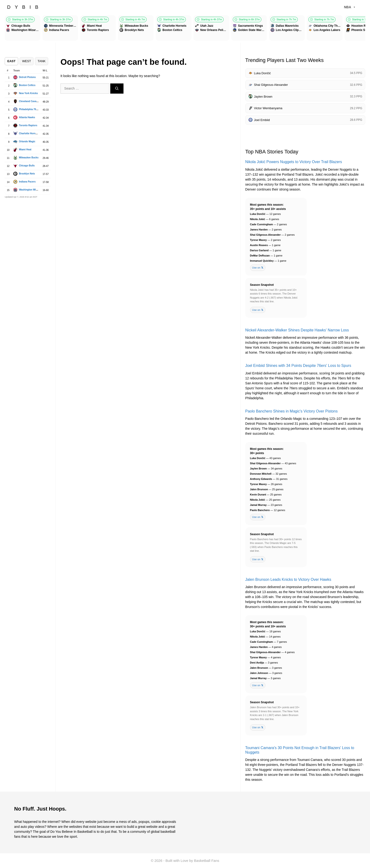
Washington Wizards (30, 190)
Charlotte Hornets (29, 133)
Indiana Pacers (27, 182)
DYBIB (25, 7)
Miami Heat (25, 150)
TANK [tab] (42, 61)
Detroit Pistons (27, 77)
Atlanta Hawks (27, 117)
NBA (350, 7)
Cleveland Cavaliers (30, 101)
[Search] (117, 89)
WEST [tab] (27, 61)
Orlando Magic (27, 141)
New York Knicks (28, 93)
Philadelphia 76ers (29, 109)
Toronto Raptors (28, 125)
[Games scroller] (185, 28)
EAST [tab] (11, 61)
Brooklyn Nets (27, 174)
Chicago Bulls (27, 166)
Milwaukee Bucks (29, 158)
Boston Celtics (27, 85)
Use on (258, 268)
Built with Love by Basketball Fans (192, 861)
